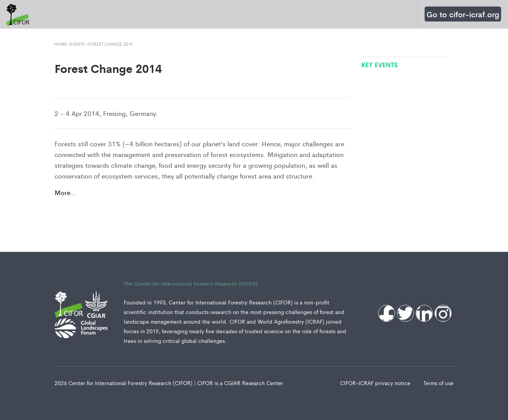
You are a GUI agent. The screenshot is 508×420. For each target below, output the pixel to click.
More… (66, 192)
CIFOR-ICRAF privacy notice (376, 383)
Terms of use (438, 383)
